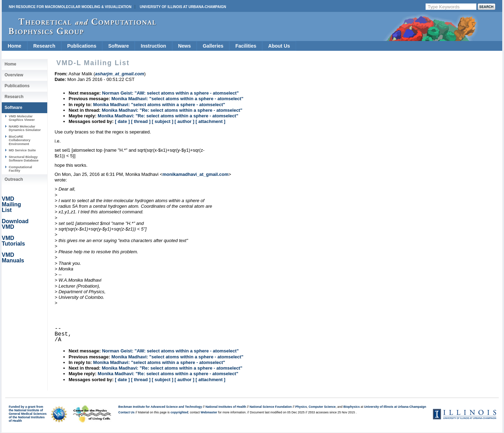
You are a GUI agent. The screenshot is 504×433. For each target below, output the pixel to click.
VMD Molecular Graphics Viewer (22, 118)
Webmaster (209, 412)
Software (118, 46)
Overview (14, 75)
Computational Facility (20, 169)
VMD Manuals (13, 258)
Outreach (14, 179)
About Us (279, 46)
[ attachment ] (211, 121)
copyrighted (179, 412)
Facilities (246, 46)
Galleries (213, 46)
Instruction (153, 46)
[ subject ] (163, 121)
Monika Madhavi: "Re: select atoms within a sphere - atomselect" (172, 110)
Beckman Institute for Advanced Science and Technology (160, 407)
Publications (82, 46)
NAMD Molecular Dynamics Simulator (25, 128)
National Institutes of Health (226, 407)
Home (15, 46)
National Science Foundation (271, 407)
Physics (301, 407)
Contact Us (126, 412)
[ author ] (184, 121)
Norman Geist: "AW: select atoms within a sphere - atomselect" (170, 93)
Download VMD (15, 224)
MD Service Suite (22, 150)
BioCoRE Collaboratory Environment (20, 140)
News (185, 46)
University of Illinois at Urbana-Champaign (183, 7)
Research (44, 46)
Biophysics (352, 407)
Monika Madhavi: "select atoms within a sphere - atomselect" (177, 99)
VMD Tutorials (13, 241)
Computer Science (322, 407)
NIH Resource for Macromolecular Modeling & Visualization (70, 7)
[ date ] (122, 121)
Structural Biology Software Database (24, 159)
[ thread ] (141, 121)
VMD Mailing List (11, 204)
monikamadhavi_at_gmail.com (195, 174)
